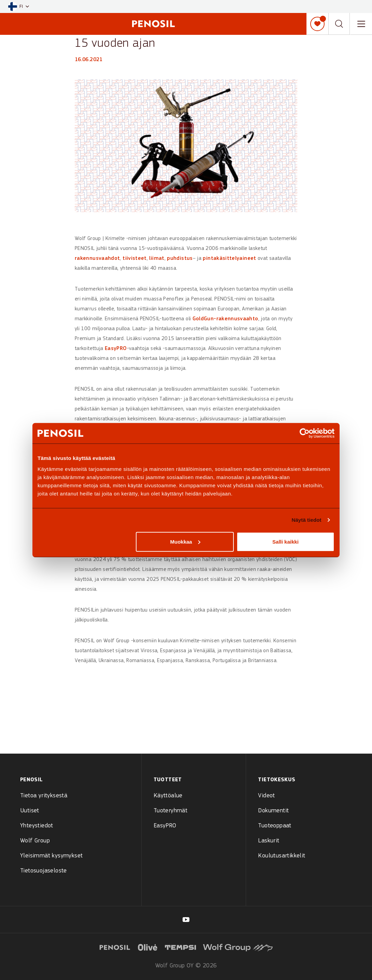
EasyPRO (116, 349)
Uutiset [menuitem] (30, 811)
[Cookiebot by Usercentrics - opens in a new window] (305, 433)
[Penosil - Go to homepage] (153, 24)
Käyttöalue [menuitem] (168, 796)
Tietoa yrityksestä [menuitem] (44, 796)
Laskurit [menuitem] (269, 841)
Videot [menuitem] (266, 796)
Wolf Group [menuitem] (35, 841)
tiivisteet (135, 258)
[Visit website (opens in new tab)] (115, 947)
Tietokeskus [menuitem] (277, 780)
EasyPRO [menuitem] (165, 826)
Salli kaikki (285, 541)
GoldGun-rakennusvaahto (225, 319)
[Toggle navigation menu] (361, 24)
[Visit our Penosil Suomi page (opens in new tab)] (186, 920)
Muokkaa (185, 541)
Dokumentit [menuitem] (273, 811)
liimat (157, 258)
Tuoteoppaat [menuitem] (275, 826)
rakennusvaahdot (97, 258)
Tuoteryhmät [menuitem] (170, 811)
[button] (19, 7)
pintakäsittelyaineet (229, 258)
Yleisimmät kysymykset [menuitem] (51, 856)
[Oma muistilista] (317, 24)
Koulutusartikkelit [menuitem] (282, 856)
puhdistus (180, 258)
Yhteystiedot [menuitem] (37, 826)
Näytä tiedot (307, 520)
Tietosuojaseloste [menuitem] (44, 871)
